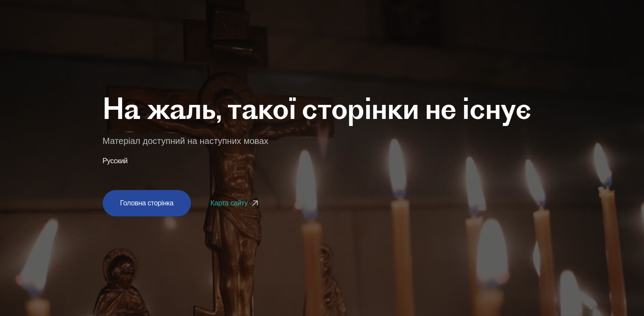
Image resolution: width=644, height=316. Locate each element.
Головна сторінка (147, 203)
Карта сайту (235, 203)
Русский (115, 161)
